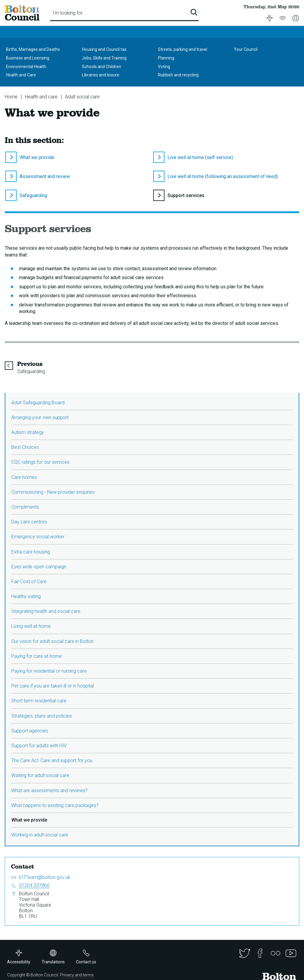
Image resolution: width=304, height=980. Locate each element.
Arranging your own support (40, 417)
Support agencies (30, 731)
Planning (166, 58)
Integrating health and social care (46, 611)
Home (11, 97)
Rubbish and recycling (178, 75)
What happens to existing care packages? (55, 805)
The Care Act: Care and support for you (52, 760)
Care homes (24, 477)
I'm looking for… (69, 13)
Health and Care (21, 75)
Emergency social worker (38, 537)
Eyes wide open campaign (39, 567)
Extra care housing (31, 552)
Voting (164, 67)
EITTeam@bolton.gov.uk (45, 877)
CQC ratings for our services (40, 462)
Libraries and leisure (101, 75)
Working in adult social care (40, 835)
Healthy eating (26, 596)
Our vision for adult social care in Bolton (52, 641)
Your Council (246, 49)
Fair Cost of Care (29, 582)
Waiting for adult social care (40, 775)
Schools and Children (102, 67)
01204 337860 (34, 885)
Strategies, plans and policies (42, 716)
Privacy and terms (77, 975)
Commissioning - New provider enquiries (53, 492)
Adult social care (82, 97)
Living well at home (31, 626)
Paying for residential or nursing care (49, 671)
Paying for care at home (37, 656)
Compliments (25, 507)
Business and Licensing (28, 58)
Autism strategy (28, 432)
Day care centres (29, 522)
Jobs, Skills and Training (104, 58)
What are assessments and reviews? (49, 791)
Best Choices (25, 447)
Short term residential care (39, 701)
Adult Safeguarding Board (38, 403)
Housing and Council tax (104, 49)
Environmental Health (26, 67)
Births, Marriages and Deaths (33, 49)
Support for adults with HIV (39, 746)
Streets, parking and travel (183, 49)
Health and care (41, 97)
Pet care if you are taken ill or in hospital (53, 686)
